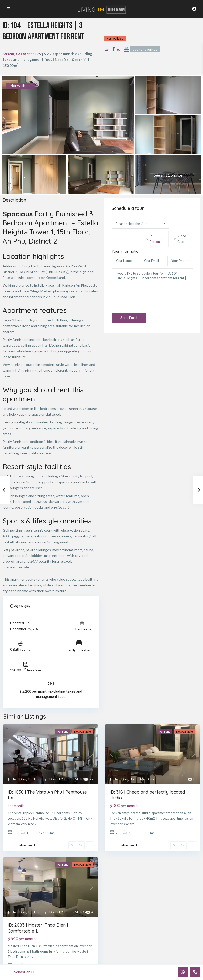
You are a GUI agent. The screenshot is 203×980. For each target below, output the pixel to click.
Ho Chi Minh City (29, 54)
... (38, 824)
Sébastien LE (27, 845)
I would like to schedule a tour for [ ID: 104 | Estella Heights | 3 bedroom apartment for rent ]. (152, 289)
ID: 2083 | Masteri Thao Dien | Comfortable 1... (38, 928)
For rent (8, 54)
